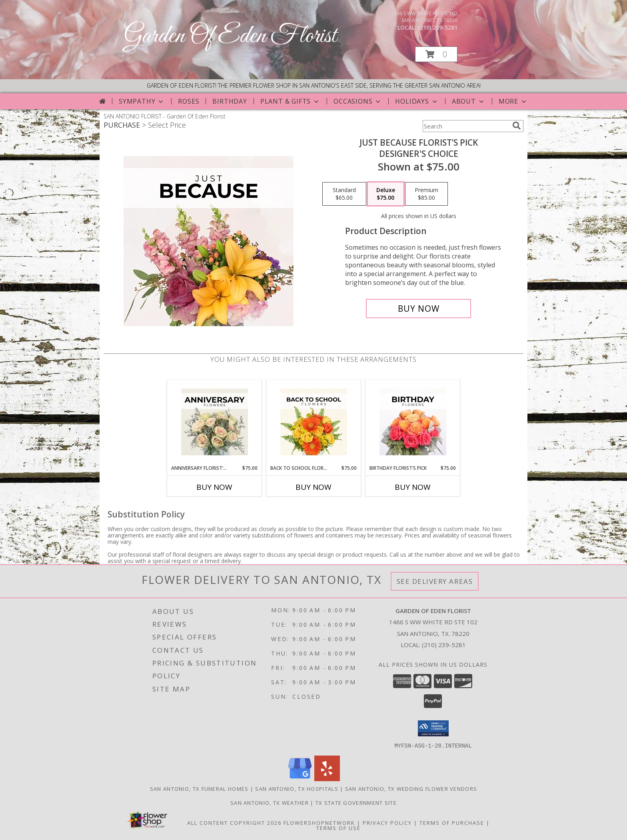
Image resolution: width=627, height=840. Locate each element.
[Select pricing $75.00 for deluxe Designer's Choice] (386, 194)
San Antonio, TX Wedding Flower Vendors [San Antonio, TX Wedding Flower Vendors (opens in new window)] (411, 788)
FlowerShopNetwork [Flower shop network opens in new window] (319, 822)
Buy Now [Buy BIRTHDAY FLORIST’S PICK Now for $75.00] (413, 487)
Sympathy (142, 101)
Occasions (358, 101)
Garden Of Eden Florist (230, 36)
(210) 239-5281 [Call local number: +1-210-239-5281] (438, 27)
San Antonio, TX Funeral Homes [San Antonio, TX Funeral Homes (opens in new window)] (199, 788)
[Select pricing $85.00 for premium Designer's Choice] (426, 194)
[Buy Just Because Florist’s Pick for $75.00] (418, 309)
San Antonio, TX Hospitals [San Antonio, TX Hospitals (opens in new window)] (297, 788)
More (513, 101)
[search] (517, 126)
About (469, 101)
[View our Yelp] (327, 779)
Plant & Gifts (290, 101)
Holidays (417, 101)
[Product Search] (466, 126)
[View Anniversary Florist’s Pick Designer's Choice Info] (215, 422)
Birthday (230, 101)
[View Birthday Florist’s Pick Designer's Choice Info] (413, 422)
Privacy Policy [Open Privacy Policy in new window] (387, 822)
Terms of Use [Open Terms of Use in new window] (338, 828)
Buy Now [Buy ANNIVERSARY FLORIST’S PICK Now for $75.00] (214, 487)
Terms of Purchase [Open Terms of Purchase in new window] (452, 822)
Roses (189, 101)
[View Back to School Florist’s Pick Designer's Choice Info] (314, 422)
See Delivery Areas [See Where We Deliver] (435, 581)
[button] (436, 54)
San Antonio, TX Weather (270, 802)
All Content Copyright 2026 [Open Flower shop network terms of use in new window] (234, 822)
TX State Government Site (356, 802)
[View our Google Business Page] (300, 779)
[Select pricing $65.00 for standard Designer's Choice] (344, 194)
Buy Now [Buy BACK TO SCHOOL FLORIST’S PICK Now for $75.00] (313, 487)
